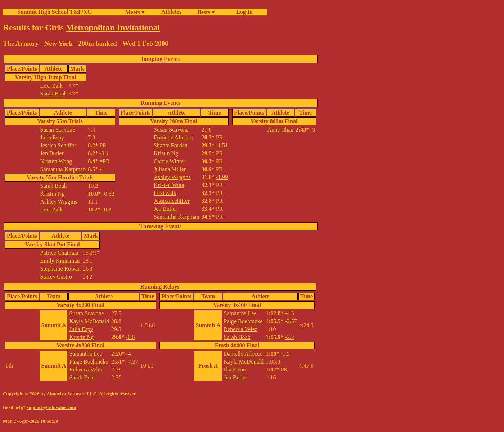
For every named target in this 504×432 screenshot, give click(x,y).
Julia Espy (52, 137)
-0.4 (104, 153)
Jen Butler (52, 153)
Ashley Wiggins (59, 202)
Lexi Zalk (52, 86)
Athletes (171, 12)
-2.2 (289, 337)
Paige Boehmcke (89, 362)
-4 (128, 354)
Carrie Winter (169, 161)
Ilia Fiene (235, 369)
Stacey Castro (56, 277)
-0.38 (108, 194)
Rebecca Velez (86, 369)
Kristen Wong (56, 161)
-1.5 (285, 354)
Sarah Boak (54, 93)
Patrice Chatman (59, 253)
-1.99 (222, 177)
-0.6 (130, 337)
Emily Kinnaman (60, 261)
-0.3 (106, 210)
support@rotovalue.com (51, 407)
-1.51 (222, 145)
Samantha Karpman (63, 169)
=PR (105, 161)
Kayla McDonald (89, 321)
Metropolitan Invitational (113, 27)
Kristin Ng (53, 194)
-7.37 (132, 362)
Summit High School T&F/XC (54, 12)
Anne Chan (280, 130)
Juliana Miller (170, 169)
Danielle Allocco (173, 137)
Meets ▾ (135, 12)
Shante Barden (171, 145)
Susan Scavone (58, 130)
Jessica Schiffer (58, 145)
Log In (243, 12)
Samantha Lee (85, 354)
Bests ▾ (206, 12)
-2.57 (291, 321)
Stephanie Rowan (60, 269)
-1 (102, 169)
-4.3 (289, 313)
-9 (313, 130)
